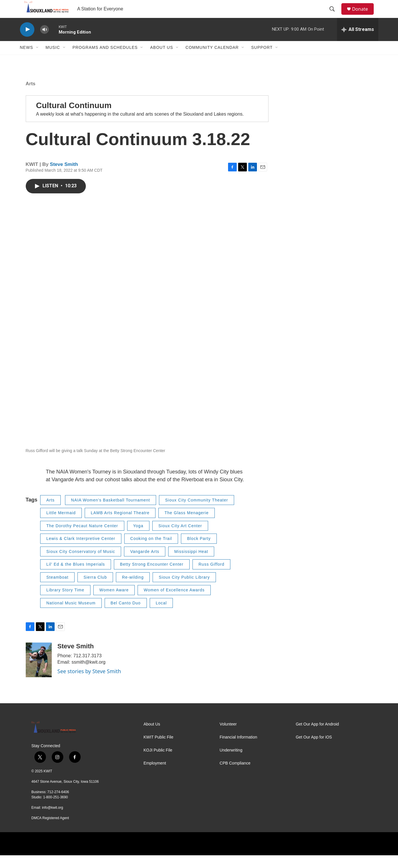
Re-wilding (133, 590)
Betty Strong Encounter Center (152, 577)
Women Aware (114, 603)
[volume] (45, 42)
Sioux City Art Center (180, 538)
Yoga (138, 538)
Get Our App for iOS (314, 750)
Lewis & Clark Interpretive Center (81, 551)
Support (262, 60)
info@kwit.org (52, 820)
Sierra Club (95, 590)
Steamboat (57, 590)
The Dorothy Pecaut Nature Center (82, 538)
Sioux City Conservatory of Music (81, 564)
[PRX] (238, 856)
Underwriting (231, 763)
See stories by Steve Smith (89, 684)
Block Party (199, 551)
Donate (364, 15)
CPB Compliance (235, 776)
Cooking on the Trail (151, 551)
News (27, 60)
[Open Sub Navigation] (38, 60)
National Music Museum (71, 615)
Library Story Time (65, 603)
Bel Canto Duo (126, 615)
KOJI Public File (158, 763)
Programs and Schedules (105, 60)
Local (161, 615)
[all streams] (358, 42)
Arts (31, 96)
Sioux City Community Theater (197, 512)
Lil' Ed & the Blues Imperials (76, 577)
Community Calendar (212, 60)
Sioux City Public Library (184, 590)
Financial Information (238, 750)
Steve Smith (64, 177)
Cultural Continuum (74, 118)
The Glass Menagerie (187, 525)
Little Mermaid (61, 525)
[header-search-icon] (335, 15)
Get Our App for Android (317, 737)
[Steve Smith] (39, 673)
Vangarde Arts (145, 564)
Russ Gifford (212, 577)
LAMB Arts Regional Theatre (120, 525)
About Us (161, 60)
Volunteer (228, 737)
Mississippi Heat (191, 564)
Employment (155, 776)
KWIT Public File (159, 750)
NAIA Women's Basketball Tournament (111, 512)
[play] (27, 42)
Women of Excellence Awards (174, 603)
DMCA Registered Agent (50, 831)
